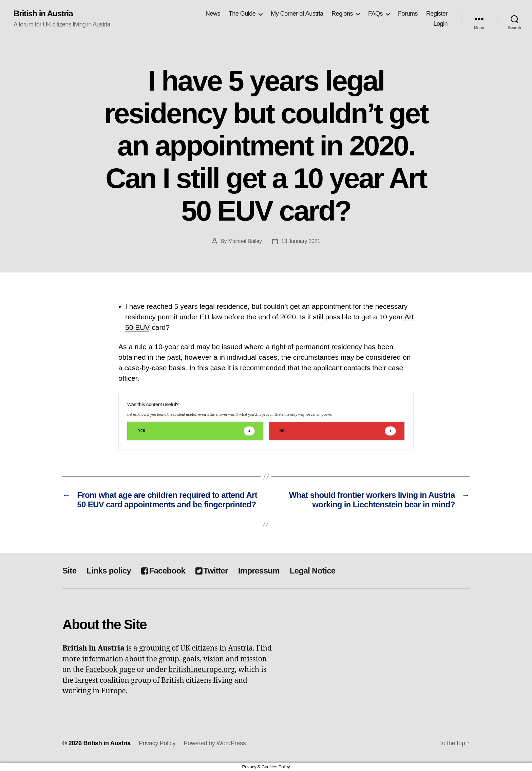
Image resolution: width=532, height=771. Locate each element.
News (213, 14)
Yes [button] (196, 431)
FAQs (375, 14)
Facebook (163, 571)
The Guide (242, 14)
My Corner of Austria (297, 14)
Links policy (109, 571)
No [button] (338, 431)
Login (440, 24)
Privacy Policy (157, 743)
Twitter (212, 571)
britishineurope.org (202, 670)
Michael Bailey (245, 241)
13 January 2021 (301, 241)
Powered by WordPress (215, 743)
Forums (408, 14)
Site (69, 571)
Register (437, 14)
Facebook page (110, 670)
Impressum (259, 571)
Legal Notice (313, 571)
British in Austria (43, 14)
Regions (342, 14)
